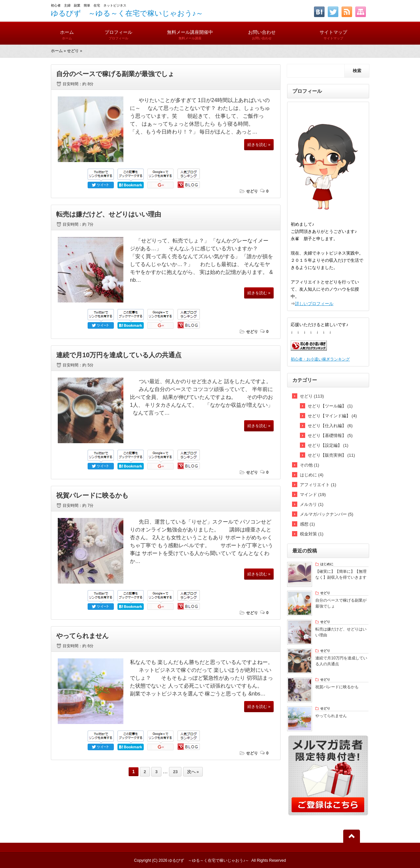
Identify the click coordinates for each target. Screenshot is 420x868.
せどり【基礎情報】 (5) (330, 435)
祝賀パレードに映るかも (92, 495)
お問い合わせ (262, 32)
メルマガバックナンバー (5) (327, 514)
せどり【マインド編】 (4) (332, 416)
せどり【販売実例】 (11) (331, 455)
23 (175, 772)
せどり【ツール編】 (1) (330, 406)
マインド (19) (313, 495)
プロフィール (118, 32)
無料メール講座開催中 (190, 32)
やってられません (82, 636)
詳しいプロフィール (314, 304)
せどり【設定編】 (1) (328, 445)
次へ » (193, 772)
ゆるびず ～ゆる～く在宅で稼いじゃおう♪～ (127, 13)
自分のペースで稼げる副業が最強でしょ (115, 74)
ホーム (67, 32)
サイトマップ (333, 32)
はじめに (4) (312, 475)
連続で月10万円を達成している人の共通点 (119, 355)
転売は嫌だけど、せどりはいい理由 (109, 214)
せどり (73, 51)
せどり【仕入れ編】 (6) (330, 426)
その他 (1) (310, 465)
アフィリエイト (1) (318, 485)
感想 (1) (307, 524)
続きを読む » (259, 145)
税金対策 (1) (312, 534)
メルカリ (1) (312, 504)
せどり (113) (312, 396)
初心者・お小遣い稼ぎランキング (320, 359)
